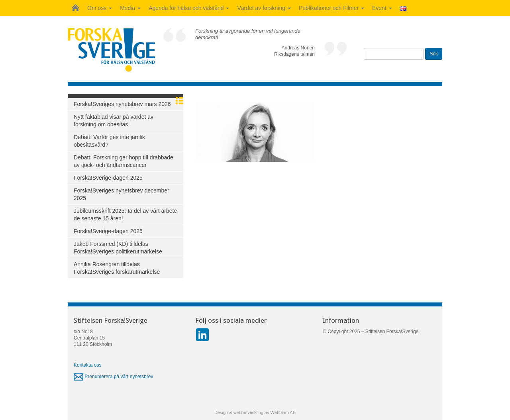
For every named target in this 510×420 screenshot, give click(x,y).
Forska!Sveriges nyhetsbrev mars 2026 (122, 104)
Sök (434, 54)
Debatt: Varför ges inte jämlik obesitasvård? (109, 141)
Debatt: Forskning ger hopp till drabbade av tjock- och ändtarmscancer (124, 161)
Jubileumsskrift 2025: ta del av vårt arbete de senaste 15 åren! (125, 215)
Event (382, 8)
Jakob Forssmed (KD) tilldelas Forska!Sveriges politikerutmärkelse (118, 248)
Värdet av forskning (264, 8)
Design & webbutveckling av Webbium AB (255, 412)
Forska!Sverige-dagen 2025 (108, 178)
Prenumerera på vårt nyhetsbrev (113, 377)
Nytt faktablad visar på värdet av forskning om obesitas (114, 121)
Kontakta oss (87, 365)
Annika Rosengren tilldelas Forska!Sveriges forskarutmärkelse (117, 268)
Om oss (100, 8)
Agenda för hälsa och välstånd (189, 8)
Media (130, 8)
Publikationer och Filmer (331, 8)
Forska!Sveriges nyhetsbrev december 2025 (122, 194)
